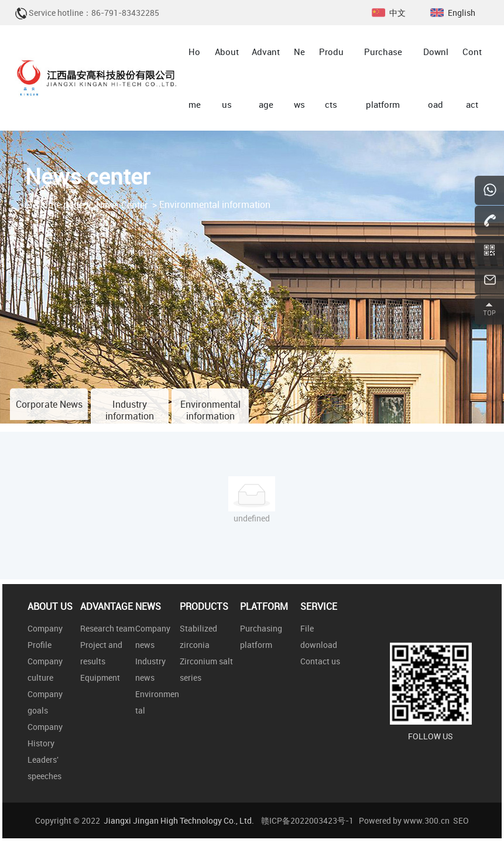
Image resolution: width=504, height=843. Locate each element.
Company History (45, 735)
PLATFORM (264, 606)
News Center (122, 205)
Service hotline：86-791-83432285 (94, 13)
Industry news (150, 669)
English (462, 13)
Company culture (45, 669)
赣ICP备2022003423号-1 (307, 820)
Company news (153, 636)
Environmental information (210, 410)
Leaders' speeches (44, 768)
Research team (107, 628)
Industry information (130, 410)
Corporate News (49, 404)
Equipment (100, 678)
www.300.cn (426, 820)
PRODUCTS (204, 606)
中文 (397, 13)
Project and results (101, 653)
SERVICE (319, 606)
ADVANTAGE (107, 606)
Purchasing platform (261, 636)
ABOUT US (50, 606)
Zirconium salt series (206, 669)
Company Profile (45, 636)
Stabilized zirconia (198, 636)
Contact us (320, 661)
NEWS (148, 606)
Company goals (45, 702)
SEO (461, 820)
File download (319, 636)
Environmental (157, 702)
